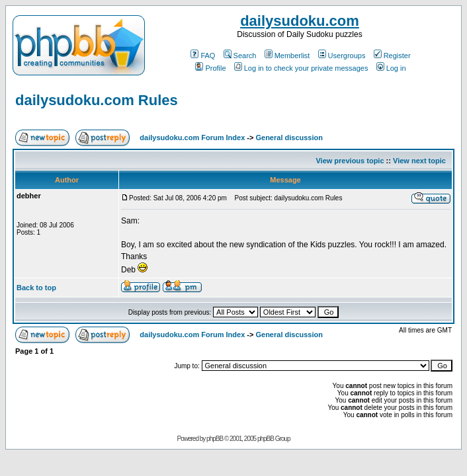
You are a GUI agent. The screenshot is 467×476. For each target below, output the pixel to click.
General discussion (289, 138)
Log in (391, 68)
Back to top (36, 288)
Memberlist (287, 56)
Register (392, 56)
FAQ (203, 56)
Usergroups (342, 56)
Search (240, 56)
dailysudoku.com (300, 21)
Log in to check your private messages (301, 68)
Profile (210, 68)
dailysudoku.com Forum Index (192, 138)
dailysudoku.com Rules (97, 100)
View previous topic (350, 161)
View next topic (419, 161)
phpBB (215, 439)
